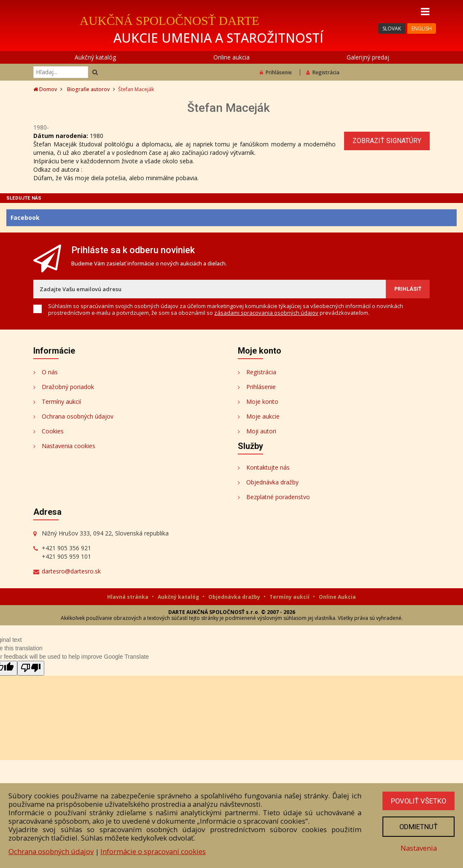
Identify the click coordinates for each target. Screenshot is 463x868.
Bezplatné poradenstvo (278, 497)
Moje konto (262, 402)
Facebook (25, 218)
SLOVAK (392, 28)
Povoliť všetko (418, 801)
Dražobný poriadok (68, 387)
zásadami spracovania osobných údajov (266, 313)
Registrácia (323, 72)
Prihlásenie (276, 72)
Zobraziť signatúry (387, 141)
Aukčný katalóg (95, 57)
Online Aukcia (337, 597)
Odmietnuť (418, 827)
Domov (45, 89)
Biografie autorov (88, 89)
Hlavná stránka (128, 597)
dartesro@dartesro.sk (71, 571)
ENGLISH (422, 28)
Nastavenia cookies (69, 446)
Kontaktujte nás (268, 467)
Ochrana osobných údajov (78, 416)
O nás (50, 372)
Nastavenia (418, 848)
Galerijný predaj (368, 57)
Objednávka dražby (272, 482)
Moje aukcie (263, 416)
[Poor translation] (31, 668)
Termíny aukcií (61, 402)
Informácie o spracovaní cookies (153, 851)
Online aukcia (231, 57)
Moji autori (261, 431)
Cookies (53, 431)
